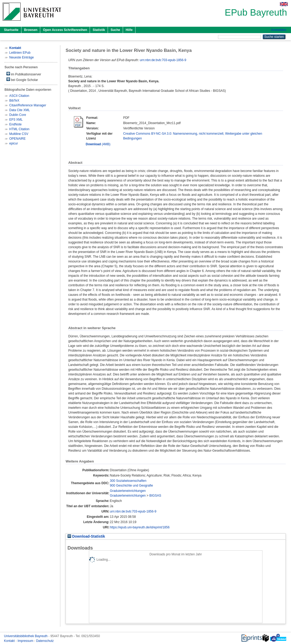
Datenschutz (45, 641)
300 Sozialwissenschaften (128, 481)
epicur (14, 143)
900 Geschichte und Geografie (131, 486)
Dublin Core (18, 115)
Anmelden (279, 30)
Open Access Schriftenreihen (65, 30)
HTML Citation (19, 129)
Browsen (31, 30)
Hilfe (129, 30)
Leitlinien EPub (20, 53)
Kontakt (10, 641)
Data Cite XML (20, 110)
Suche (115, 30)
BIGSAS (155, 496)
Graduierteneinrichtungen (128, 491)
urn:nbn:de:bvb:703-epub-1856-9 (163, 60)
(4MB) (98, 144)
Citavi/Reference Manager (28, 105)
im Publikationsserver (24, 74)
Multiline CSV (19, 134)
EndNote (15, 124)
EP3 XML (16, 120)
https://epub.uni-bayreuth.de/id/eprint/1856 (140, 527)
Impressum (26, 641)
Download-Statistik (86, 536)
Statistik (99, 30)
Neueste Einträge (22, 57)
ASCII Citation (19, 96)
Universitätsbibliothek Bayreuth (26, 636)
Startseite (11, 30)
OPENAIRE (17, 139)
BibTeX (14, 101)
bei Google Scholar (22, 80)
